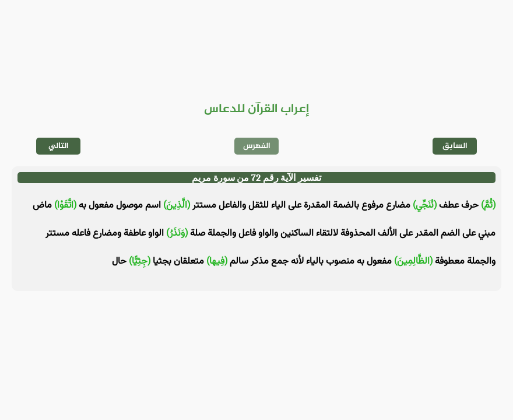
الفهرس (257, 146)
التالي (59, 146)
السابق (455, 146)
